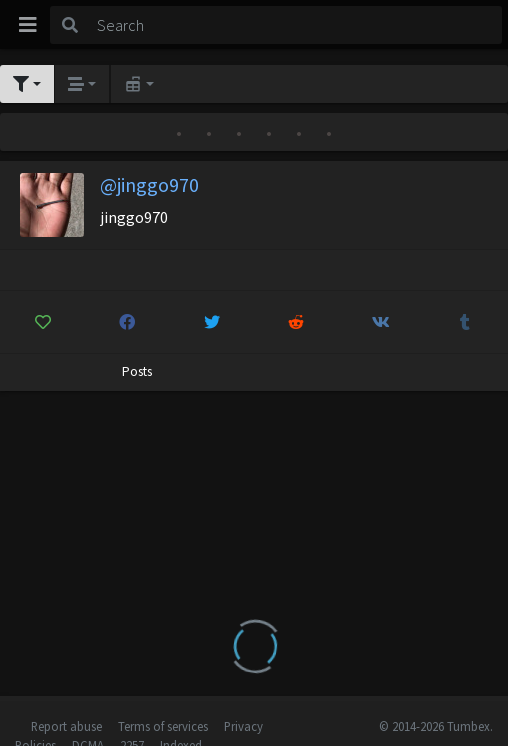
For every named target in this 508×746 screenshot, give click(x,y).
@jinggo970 (149, 184)
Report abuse (66, 726)
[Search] (296, 25)
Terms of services (163, 726)
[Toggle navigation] (28, 25)
